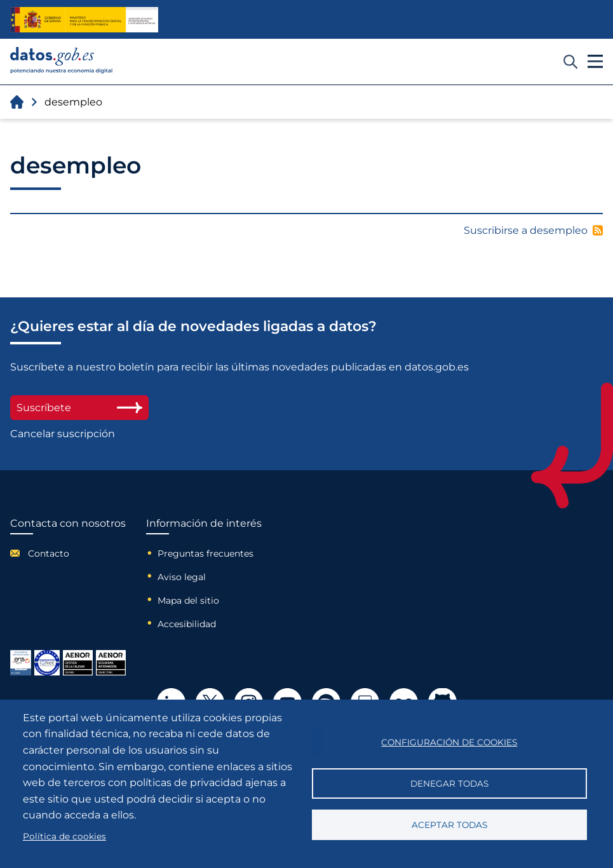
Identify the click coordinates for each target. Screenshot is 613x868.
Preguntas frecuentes (205, 553)
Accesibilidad (187, 624)
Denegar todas (449, 783)
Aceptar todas (449, 825)
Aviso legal (182, 577)
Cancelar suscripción (63, 434)
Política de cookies (64, 836)
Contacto (49, 553)
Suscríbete (79, 408)
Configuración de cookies (449, 742)
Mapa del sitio (188, 600)
